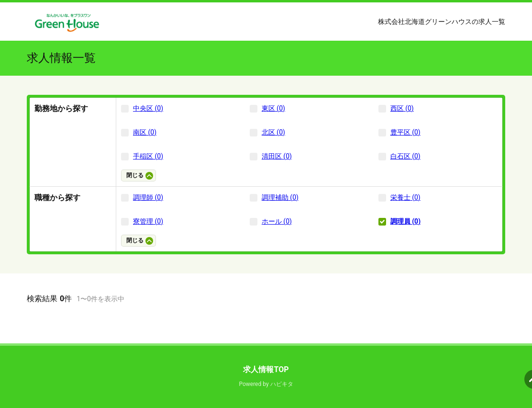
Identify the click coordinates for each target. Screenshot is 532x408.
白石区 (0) (405, 156)
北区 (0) (273, 132)
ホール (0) (277, 221)
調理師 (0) (148, 197)
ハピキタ (282, 384)
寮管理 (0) (148, 221)
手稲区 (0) (148, 156)
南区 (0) (145, 132)
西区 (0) (402, 108)
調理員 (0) (405, 221)
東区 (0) (273, 108)
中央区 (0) (148, 108)
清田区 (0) (277, 156)
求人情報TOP (266, 369)
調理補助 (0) (280, 197)
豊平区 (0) (405, 132)
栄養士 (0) (405, 197)
